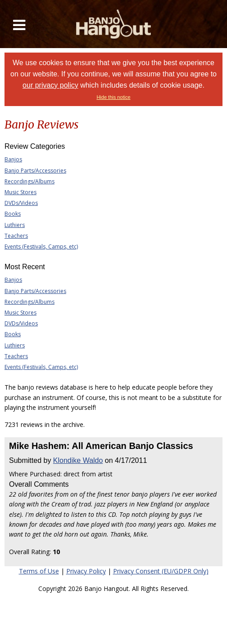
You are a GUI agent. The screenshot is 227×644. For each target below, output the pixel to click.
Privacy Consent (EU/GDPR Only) (161, 571)
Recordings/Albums (30, 181)
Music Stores (20, 192)
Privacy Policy (86, 571)
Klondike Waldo (78, 460)
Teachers (16, 236)
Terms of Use (39, 571)
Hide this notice (113, 97)
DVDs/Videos (21, 203)
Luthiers (15, 225)
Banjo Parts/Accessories (35, 171)
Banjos (13, 159)
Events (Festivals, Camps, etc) (41, 246)
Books (13, 214)
